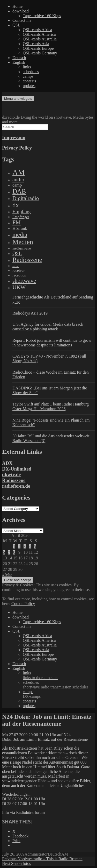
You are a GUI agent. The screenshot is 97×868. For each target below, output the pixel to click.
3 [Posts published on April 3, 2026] (25, 547)
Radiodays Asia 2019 (30, 313)
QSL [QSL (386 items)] (17, 253)
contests (29, 81)
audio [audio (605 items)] (18, 180)
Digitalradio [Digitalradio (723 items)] (26, 198)
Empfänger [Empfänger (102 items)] (21, 217)
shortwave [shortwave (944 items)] (24, 281)
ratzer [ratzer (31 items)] (16, 266)
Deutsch (19, 58)
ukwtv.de (11, 475)
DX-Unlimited (17, 469)
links (27, 67)
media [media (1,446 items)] (20, 234)
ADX (7, 463)
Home (17, 6)
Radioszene (14, 480)
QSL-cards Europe (38, 48)
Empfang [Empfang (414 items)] (22, 212)
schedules (31, 72)
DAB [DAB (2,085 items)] (19, 191)
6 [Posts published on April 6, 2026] (4, 552)
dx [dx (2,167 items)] (16, 205)
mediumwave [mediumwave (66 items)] (22, 248)
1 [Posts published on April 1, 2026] (14, 547)
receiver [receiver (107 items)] (18, 271)
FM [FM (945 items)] (17, 222)
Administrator (36, 854)
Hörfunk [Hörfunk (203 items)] (20, 228)
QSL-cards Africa (37, 30)
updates (29, 86)
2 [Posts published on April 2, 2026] (19, 547)
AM (65, 854)
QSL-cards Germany (40, 53)
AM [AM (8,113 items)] (18, 172)
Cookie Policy (23, 604)
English (19, 62)
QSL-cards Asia (36, 44)
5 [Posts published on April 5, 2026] (35, 547)
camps (28, 76)
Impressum (14, 137)
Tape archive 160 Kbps (42, 16)
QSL (16, 25)
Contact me (22, 20)
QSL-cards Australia (40, 39)
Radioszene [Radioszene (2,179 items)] (27, 260)
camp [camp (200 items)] (17, 185)
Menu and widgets (18, 99)
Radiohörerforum (30, 812)
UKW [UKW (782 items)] (19, 287)
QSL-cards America (39, 34)
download (21, 11)
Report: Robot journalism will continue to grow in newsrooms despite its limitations (52, 343)
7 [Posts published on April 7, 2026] (9, 552)
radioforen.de (16, 486)
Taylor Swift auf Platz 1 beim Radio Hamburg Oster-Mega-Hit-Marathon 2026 (51, 406)
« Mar (7, 575)
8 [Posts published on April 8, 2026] (14, 552)
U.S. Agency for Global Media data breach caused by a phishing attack (48, 327)
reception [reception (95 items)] (19, 275)
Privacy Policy (17, 148)
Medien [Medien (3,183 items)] (23, 242)
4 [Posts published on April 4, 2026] (30, 547)
